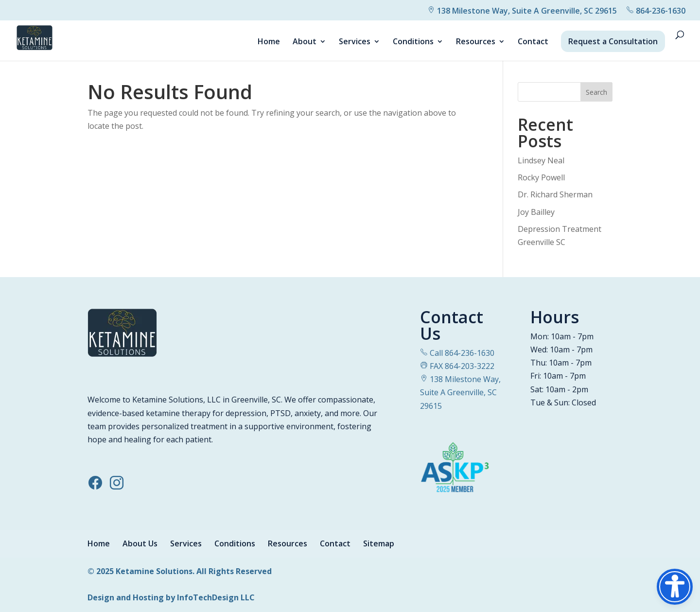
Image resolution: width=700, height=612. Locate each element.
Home (269, 42)
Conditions (413, 42)
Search (596, 92)
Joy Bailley (536, 212)
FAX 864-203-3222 (457, 366)
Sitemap (379, 543)
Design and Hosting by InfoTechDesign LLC (171, 597)
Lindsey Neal (541, 160)
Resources (476, 42)
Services (355, 42)
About (305, 42)
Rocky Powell (541, 177)
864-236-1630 (656, 11)
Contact (533, 42)
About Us (140, 543)
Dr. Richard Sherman (555, 194)
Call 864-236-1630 (457, 353)
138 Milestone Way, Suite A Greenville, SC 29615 (522, 11)
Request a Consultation (613, 41)
